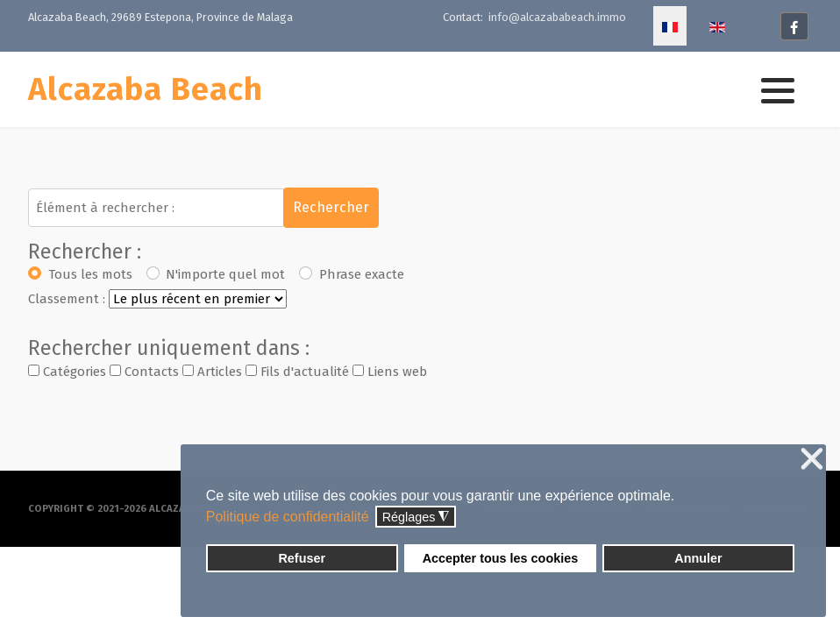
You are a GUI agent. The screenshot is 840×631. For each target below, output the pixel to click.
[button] (778, 90)
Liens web (390, 372)
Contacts (144, 372)
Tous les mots (90, 274)
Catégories (67, 372)
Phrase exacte (362, 274)
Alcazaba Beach (146, 89)
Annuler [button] (698, 558)
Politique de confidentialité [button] (288, 517)
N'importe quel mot (225, 274)
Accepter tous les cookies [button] (501, 558)
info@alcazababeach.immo (556, 17)
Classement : (67, 299)
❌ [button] (812, 460)
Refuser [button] (302, 558)
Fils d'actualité (297, 372)
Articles (212, 372)
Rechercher (331, 207)
